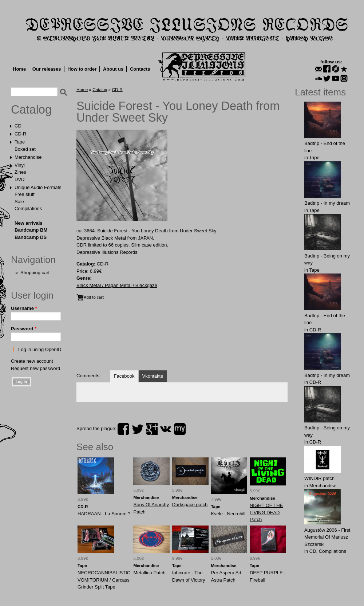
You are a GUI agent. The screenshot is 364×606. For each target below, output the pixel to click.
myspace (180, 429)
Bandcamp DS (31, 237)
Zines (20, 172)
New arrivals (29, 223)
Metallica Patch (149, 573)
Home (19, 69)
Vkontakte (153, 376)
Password (24, 329)
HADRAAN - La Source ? (104, 514)
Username (24, 308)
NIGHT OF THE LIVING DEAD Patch (266, 512)
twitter (138, 429)
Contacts (140, 69)
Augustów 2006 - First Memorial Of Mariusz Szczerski (327, 537)
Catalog (31, 110)
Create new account (32, 361)
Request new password (35, 368)
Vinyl (20, 165)
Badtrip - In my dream (327, 203)
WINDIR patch (319, 478)
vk (166, 429)
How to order (82, 69)
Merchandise (28, 157)
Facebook (124, 376)
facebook (123, 429)
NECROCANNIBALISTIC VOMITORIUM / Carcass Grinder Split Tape (104, 580)
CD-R (21, 134)
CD (18, 126)
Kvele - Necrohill (228, 514)
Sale (19, 202)
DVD (19, 179)
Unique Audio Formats (38, 187)
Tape (20, 142)
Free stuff (25, 194)
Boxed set (25, 149)
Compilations (28, 208)
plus (152, 429)
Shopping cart (35, 273)
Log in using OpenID (40, 349)
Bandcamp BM (31, 230)
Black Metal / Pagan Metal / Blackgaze (117, 285)
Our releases (47, 69)
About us (113, 69)
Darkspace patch (190, 505)
